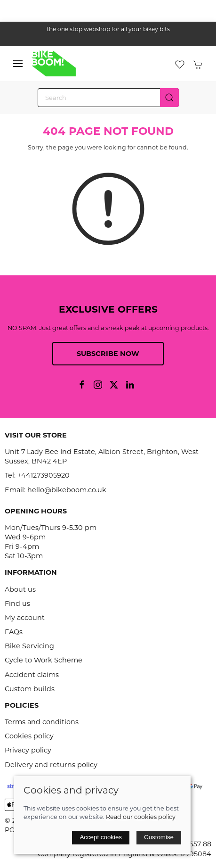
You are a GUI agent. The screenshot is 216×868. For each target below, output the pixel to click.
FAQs (14, 632)
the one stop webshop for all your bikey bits (108, 29)
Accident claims (32, 675)
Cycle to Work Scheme (44, 660)
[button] (18, 64)
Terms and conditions (42, 722)
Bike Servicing (29, 646)
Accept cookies (101, 837)
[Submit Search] (169, 98)
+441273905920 (44, 475)
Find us (17, 603)
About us (20, 589)
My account (25, 618)
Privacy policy (28, 750)
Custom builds (30, 689)
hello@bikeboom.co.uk (67, 490)
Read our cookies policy (141, 817)
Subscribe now (108, 354)
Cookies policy (29, 736)
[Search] (108, 98)
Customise (159, 837)
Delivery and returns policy (51, 765)
